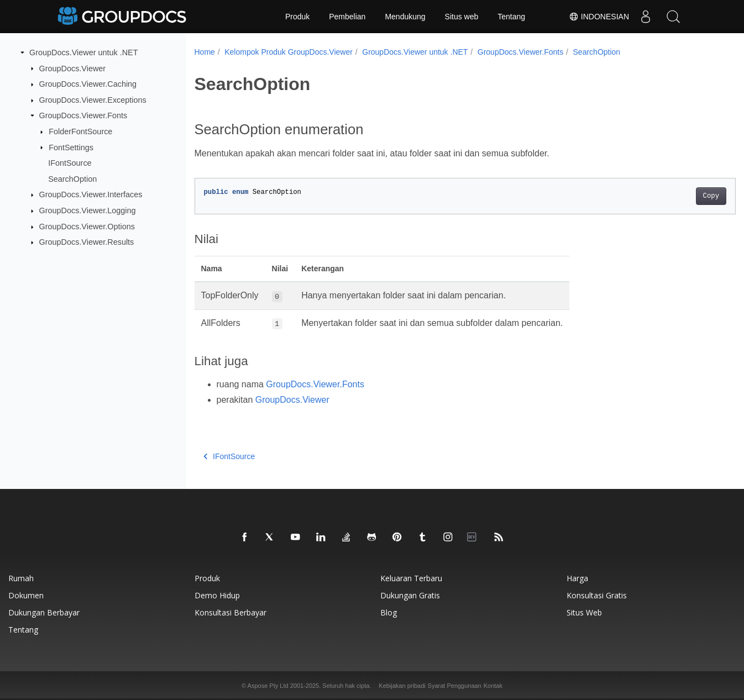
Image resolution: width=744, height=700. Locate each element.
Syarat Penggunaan (455, 686)
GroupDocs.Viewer (73, 68)
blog (389, 612)
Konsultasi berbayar (230, 612)
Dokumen (26, 595)
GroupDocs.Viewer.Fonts (83, 115)
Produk (297, 17)
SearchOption (72, 179)
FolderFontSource (80, 131)
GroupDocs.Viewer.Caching (88, 84)
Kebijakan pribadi (402, 686)
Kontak (493, 686)
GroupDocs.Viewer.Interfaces (91, 194)
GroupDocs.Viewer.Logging (88, 210)
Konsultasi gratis (597, 595)
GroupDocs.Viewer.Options (87, 227)
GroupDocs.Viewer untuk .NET (84, 52)
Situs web (462, 17)
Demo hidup (217, 595)
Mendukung (405, 17)
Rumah (21, 578)
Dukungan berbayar (44, 612)
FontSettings (71, 147)
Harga (577, 578)
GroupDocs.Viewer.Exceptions (93, 100)
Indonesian (599, 17)
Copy (674, 196)
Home (205, 52)
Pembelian (347, 17)
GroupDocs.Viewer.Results (87, 242)
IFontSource (70, 163)
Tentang (511, 17)
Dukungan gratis (410, 595)
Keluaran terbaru (411, 578)
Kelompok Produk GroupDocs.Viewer (289, 52)
